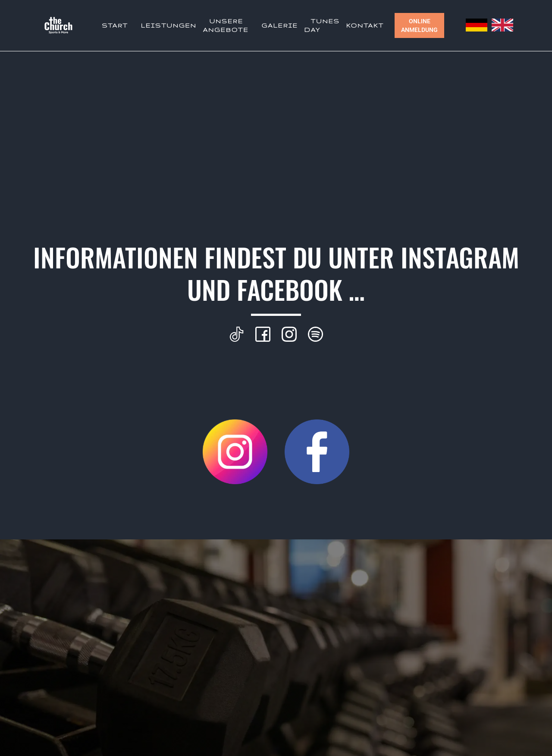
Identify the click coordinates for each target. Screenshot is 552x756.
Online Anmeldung (419, 25)
